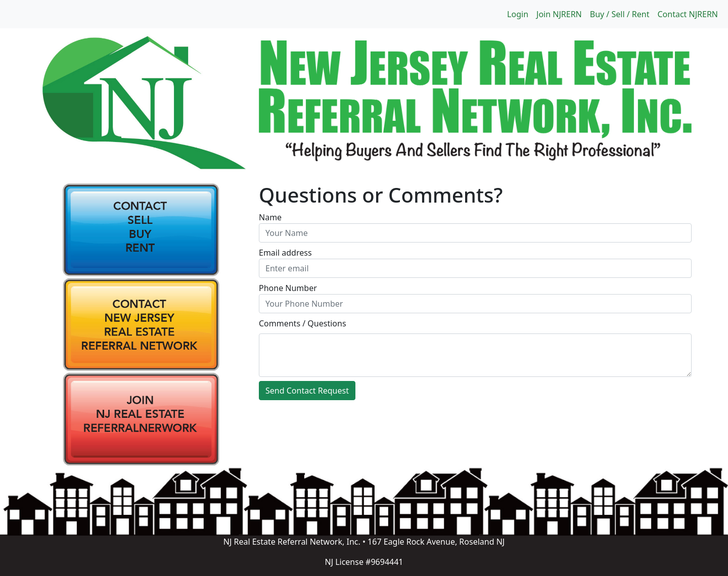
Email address (285, 253)
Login (518, 14)
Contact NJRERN (688, 14)
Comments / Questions (303, 323)
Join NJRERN (559, 14)
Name (270, 217)
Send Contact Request (307, 391)
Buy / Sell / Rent (620, 14)
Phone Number (288, 288)
